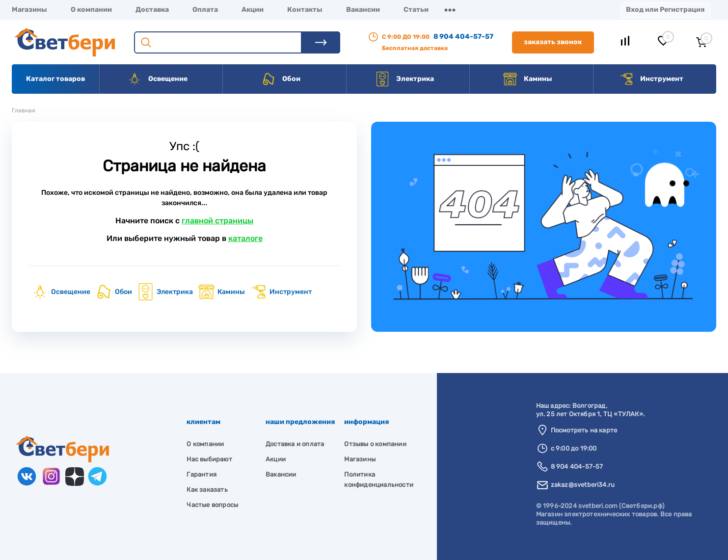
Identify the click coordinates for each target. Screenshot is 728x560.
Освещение (157, 79)
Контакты (305, 10)
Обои (281, 79)
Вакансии (363, 10)
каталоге (245, 238)
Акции (253, 10)
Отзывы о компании (375, 444)
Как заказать (207, 490)
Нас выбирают (209, 459)
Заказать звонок (553, 42)
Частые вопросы (212, 505)
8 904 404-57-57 (463, 37)
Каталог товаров (55, 79)
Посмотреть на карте (584, 430)
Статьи (416, 10)
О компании (91, 10)
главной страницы (217, 221)
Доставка (152, 10)
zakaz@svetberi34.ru (583, 485)
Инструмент (651, 79)
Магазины (29, 10)
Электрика (404, 79)
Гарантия (202, 474)
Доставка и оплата (295, 444)
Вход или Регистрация (665, 10)
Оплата (205, 10)
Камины (527, 79)
